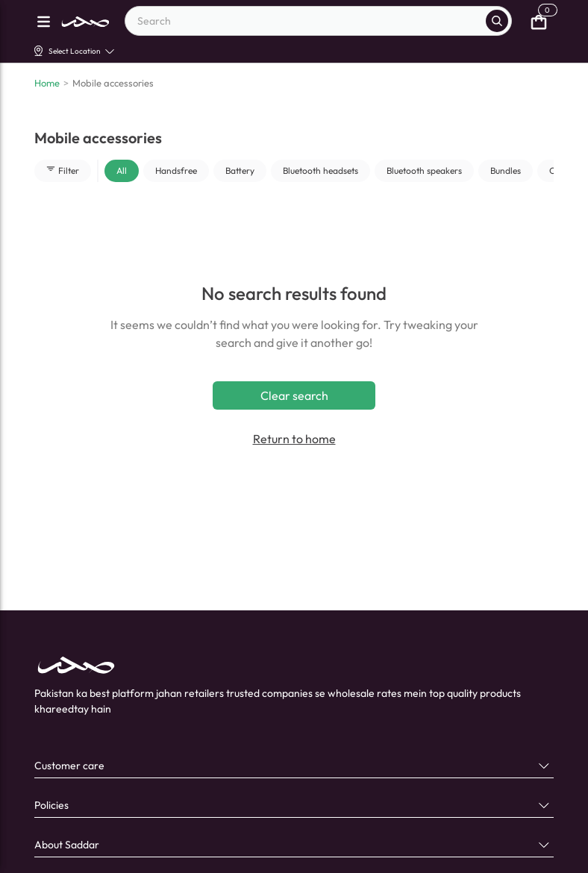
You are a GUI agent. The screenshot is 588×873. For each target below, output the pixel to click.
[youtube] (112, 820)
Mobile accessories (113, 83)
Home (47, 83)
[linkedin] (81, 820)
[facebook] (50, 820)
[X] (173, 820)
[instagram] (143, 820)
